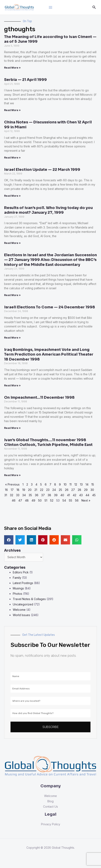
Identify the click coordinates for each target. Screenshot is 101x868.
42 (75, 495)
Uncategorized (23, 604)
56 (77, 500)
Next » (86, 500)
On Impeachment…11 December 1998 (39, 397)
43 (81, 495)
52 (52, 500)
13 (81, 484)
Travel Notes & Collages (29, 599)
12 (76, 484)
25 (60, 490)
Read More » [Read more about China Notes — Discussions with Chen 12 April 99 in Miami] (12, 158)
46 (14, 500)
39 (56, 495)
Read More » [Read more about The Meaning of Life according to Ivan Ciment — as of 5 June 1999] (12, 68)
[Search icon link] (94, 7)
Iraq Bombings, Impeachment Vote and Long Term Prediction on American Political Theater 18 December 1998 (49, 354)
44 (87, 495)
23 (48, 490)
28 (79, 490)
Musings (18, 588)
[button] (9, 540)
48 (27, 500)
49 (33, 500)
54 (64, 500)
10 (65, 484)
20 (30, 490)
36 (37, 495)
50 (40, 500)
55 (70, 500)
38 (49, 495)
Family (17, 578)
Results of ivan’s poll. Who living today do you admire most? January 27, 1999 (48, 210)
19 (24, 490)
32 (12, 495)
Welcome (19, 610)
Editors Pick (21, 572)
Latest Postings (23, 583)
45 (94, 495)
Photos (18, 594)
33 (18, 495)
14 (87, 484)
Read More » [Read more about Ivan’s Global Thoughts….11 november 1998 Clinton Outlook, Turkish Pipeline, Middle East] (12, 475)
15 (93, 484)
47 (20, 500)
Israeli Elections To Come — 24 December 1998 (50, 307)
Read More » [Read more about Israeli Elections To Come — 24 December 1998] (12, 338)
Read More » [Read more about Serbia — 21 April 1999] (12, 110)
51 (46, 500)
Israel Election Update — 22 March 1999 (42, 170)
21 (36, 490)
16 (6, 490)
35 (30, 495)
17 (12, 490)
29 (86, 490)
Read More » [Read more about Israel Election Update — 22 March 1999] (12, 196)
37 (43, 495)
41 (68, 495)
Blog (50, 801)
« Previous (12, 484)
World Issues (21, 615)
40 (62, 495)
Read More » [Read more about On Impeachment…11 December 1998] (12, 428)
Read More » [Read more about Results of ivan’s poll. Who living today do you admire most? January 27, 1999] (12, 243)
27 (73, 490)
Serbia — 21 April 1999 (25, 80)
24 (54, 490)
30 (92, 490)
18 (18, 490)
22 (42, 490)
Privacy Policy (51, 824)
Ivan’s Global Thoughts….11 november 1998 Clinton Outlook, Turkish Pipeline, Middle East (48, 442)
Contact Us (50, 807)
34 (24, 495)
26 (67, 490)
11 (70, 484)
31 (6, 495)
